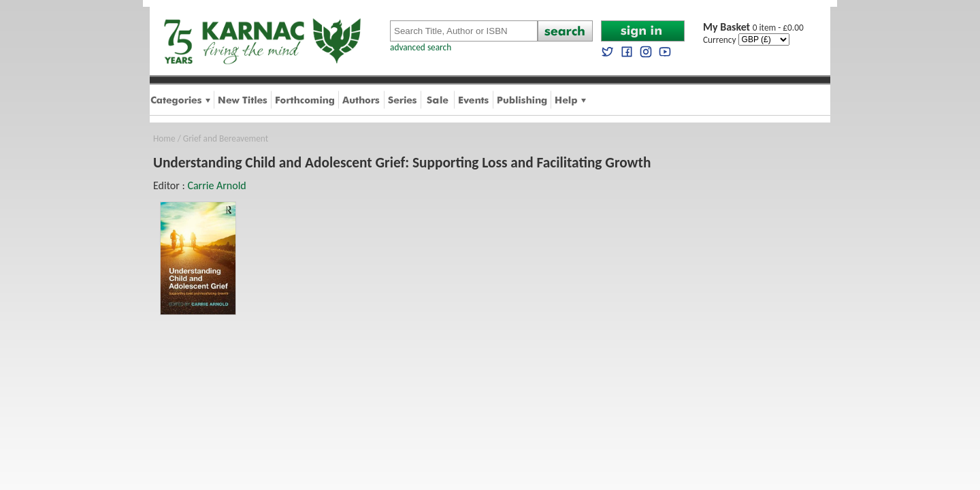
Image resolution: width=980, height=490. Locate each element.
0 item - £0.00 (753, 28)
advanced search (421, 47)
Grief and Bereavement (226, 138)
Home (164, 138)
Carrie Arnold (216, 185)
